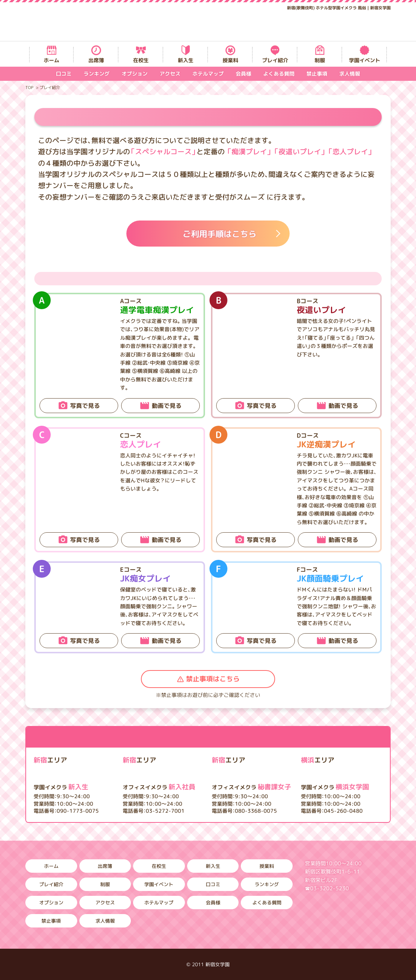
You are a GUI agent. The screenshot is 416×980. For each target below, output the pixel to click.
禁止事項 (317, 74)
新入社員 (159, 787)
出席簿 (96, 60)
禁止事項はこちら (213, 679)
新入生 (186, 60)
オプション (135, 74)
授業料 (230, 60)
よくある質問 (279, 74)
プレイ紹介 (275, 60)
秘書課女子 (251, 787)
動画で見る (167, 406)
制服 (320, 60)
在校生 (141, 60)
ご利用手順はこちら (220, 234)
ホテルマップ (208, 74)
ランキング (97, 74)
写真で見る (85, 406)
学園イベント (365, 60)
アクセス (170, 74)
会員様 (243, 74)
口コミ (64, 74)
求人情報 (350, 74)
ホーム (51, 60)
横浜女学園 (335, 787)
